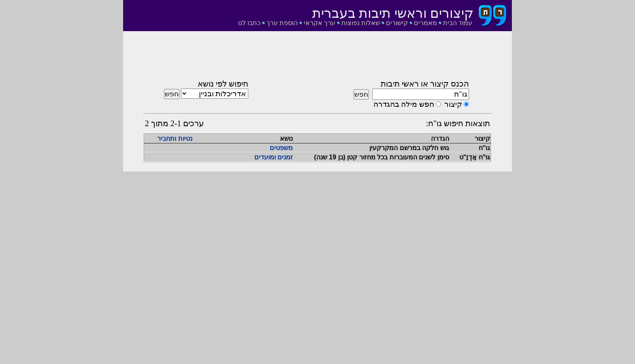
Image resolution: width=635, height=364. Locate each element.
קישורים (397, 23)
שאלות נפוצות (361, 23)
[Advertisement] (317, 58)
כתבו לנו (249, 23)
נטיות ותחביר (175, 139)
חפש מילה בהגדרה (404, 104)
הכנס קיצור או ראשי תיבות (425, 84)
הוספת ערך (282, 23)
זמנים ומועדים (274, 157)
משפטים (281, 148)
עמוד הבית (458, 23)
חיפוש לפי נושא (223, 84)
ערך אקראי (320, 23)
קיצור (453, 104)
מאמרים (425, 23)
